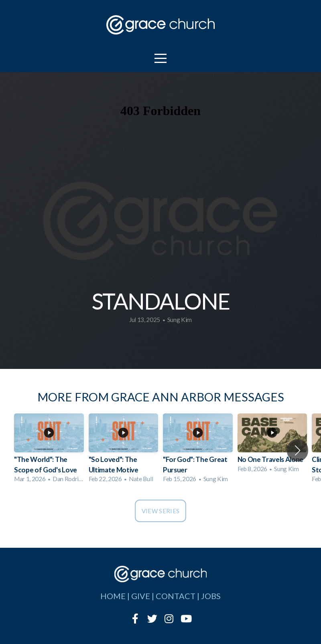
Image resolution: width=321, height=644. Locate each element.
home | (116, 596)
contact (176, 596)
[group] (49, 451)
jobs (211, 596)
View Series (160, 511)
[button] (298, 450)
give (141, 596)
